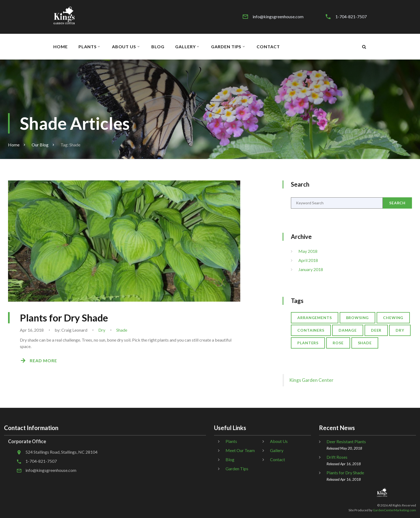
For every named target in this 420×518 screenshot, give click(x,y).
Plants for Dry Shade (64, 318)
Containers (311, 330)
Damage (348, 330)
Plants (88, 47)
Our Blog (40, 145)
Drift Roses (337, 457)
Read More (43, 360)
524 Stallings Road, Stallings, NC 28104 (61, 452)
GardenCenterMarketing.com (394, 510)
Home (61, 47)
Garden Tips (226, 47)
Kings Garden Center (311, 380)
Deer (376, 330)
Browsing (358, 318)
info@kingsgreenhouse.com (278, 17)
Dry (102, 330)
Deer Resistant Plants (346, 441)
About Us (124, 47)
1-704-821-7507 (351, 17)
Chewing (393, 318)
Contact (268, 47)
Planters (308, 343)
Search (397, 203)
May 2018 (308, 251)
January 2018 (311, 269)
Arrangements (314, 318)
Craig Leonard (74, 330)
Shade (122, 330)
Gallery (185, 47)
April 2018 (308, 260)
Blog (158, 47)
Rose (338, 343)
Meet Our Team (240, 450)
